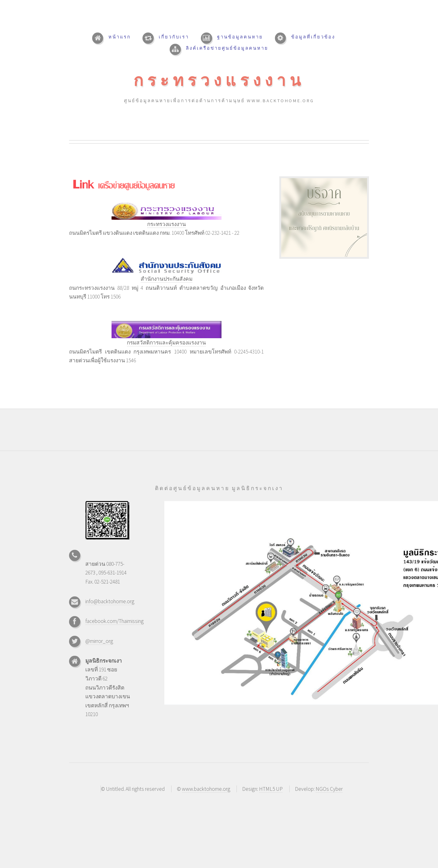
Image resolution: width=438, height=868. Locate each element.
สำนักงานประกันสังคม (167, 279)
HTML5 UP (271, 789)
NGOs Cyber (329, 789)
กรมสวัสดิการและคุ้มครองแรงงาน (166, 343)
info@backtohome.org (110, 601)
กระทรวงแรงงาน (219, 80)
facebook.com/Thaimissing (114, 621)
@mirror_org (99, 641)
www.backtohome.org (206, 789)
